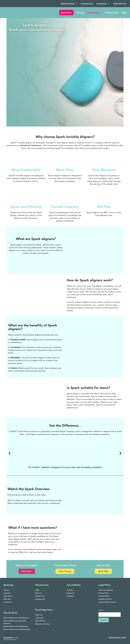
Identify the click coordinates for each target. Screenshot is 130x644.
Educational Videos (42, 624)
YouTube (70, 590)
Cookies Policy (104, 596)
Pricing (80, 13)
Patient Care (112, 13)
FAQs (37, 590)
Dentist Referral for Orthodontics (16, 618)
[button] (10, 453)
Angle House (8, 638)
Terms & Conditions (106, 590)
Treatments (94, 13)
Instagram (71, 593)
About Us (39, 615)
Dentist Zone (69, 4)
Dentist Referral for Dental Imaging (17, 629)
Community (87, 4)
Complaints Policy (105, 599)
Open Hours (8, 596)
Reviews (38, 593)
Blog (124, 13)
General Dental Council (107, 602)
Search (101, 610)
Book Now (66, 13)
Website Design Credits (118, 638)
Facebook (70, 596)
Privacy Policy (104, 593)
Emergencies (40, 599)
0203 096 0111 (120, 4)
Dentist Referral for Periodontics (16, 626)
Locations (103, 4)
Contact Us (8, 602)
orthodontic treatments (30, 145)
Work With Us (40, 621)
